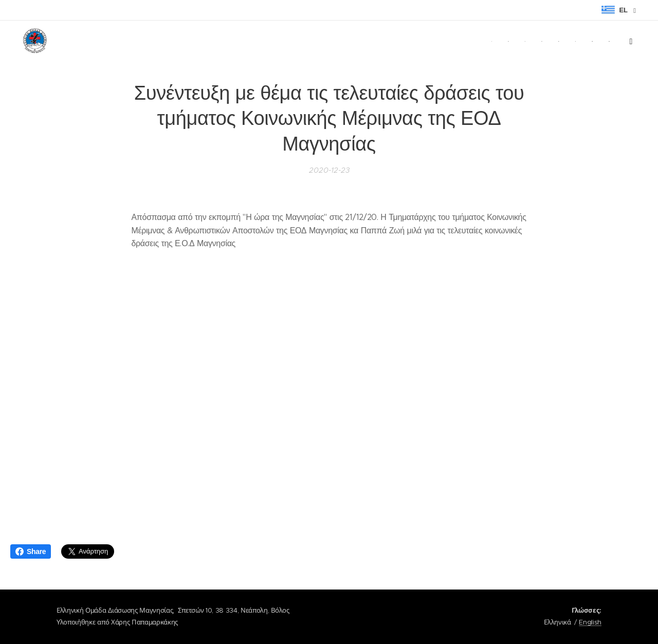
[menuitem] (459, 42)
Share (31, 551)
